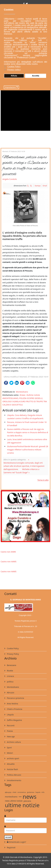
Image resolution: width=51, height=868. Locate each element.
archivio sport (13, 758)
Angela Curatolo (10, 179)
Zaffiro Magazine (14, 720)
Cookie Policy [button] (14, 67)
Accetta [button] (35, 76)
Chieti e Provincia (14, 709)
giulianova (31, 792)
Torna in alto (43, 480)
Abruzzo (10, 693)
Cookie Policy (13, 648)
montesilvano (11, 797)
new (20, 797)
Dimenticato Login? (16, 842)
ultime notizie (34, 395)
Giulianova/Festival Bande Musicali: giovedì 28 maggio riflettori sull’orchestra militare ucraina (28, 450)
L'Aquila (10, 715)
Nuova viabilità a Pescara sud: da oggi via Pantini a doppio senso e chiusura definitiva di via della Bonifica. (28, 432)
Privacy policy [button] (14, 70)
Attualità (10, 764)
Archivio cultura (14, 742)
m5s (43, 792)
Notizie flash (12, 769)
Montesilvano (22, 392)
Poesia (10, 731)
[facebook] (24, 4)
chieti (14, 792)
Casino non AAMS (8, 552)
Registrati (11, 847)
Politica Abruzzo (14, 775)
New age (11, 737)
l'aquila (38, 792)
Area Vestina (12, 704)
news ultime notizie (14, 801)
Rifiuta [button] (14, 76)
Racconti (10, 725)
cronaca (10, 676)
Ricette (10, 671)
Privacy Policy (13, 654)
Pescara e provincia (15, 698)
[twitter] (27, 4)
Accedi (8, 837)
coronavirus (22, 792)
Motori (10, 753)
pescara (27, 801)
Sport (9, 748)
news (23, 395)
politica (10, 682)
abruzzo (8, 792)
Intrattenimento (14, 780)
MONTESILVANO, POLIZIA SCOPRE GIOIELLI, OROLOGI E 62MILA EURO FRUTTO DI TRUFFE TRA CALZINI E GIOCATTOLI (25, 401)
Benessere (11, 665)
